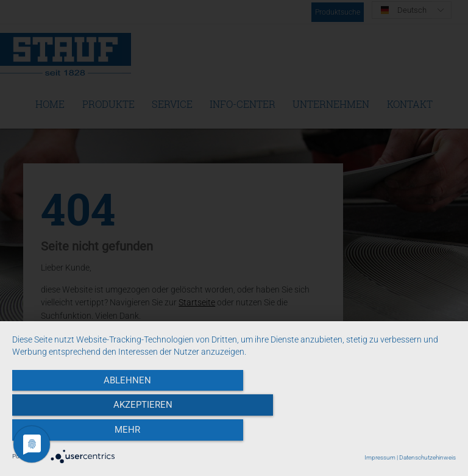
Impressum (380, 457)
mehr (389, 434)
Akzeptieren (234, 434)
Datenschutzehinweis (427, 457)
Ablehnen (79, 434)
